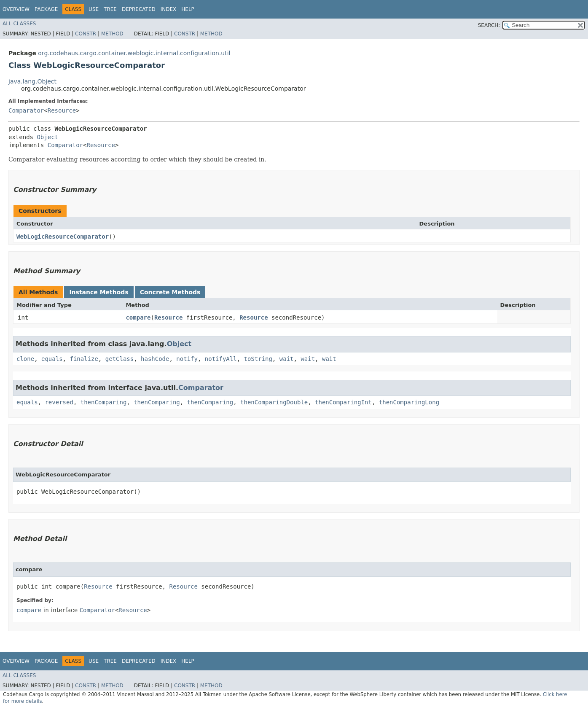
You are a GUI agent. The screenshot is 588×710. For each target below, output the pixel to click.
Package (46, 9)
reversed (59, 402)
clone (25, 359)
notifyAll (221, 359)
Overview (16, 9)
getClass (119, 359)
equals (52, 359)
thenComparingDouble (274, 402)
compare (138, 317)
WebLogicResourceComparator (63, 237)
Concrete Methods (170, 292)
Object (47, 137)
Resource (62, 110)
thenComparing (104, 402)
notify (187, 359)
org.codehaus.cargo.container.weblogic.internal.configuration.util (134, 53)
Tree (110, 9)
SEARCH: (489, 25)
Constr (86, 34)
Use (94, 9)
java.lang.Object (32, 81)
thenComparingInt (343, 402)
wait (287, 359)
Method (112, 34)
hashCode (155, 359)
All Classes (19, 24)
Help (188, 9)
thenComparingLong (409, 402)
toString (258, 359)
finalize (84, 359)
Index (169, 9)
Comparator (26, 110)
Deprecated (139, 9)
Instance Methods (99, 292)
